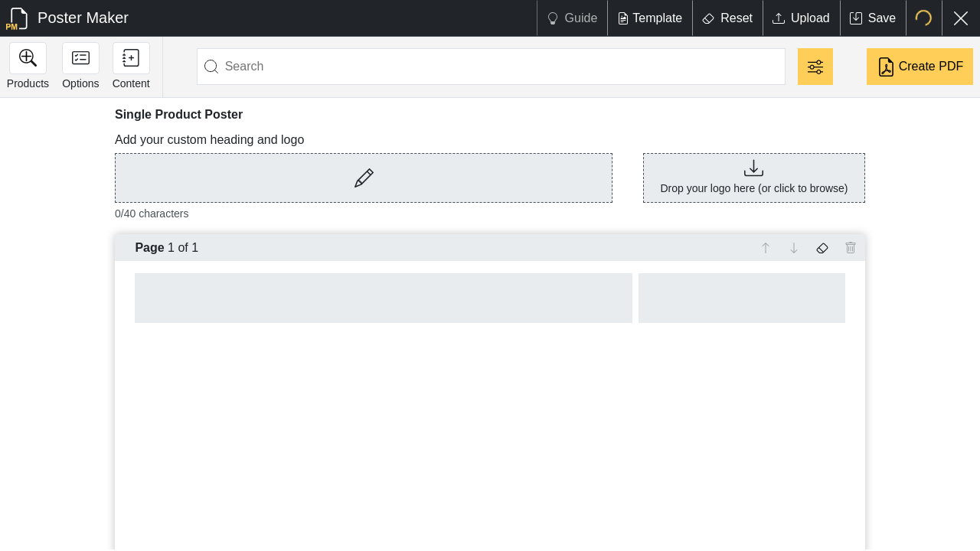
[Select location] (924, 18)
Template (650, 18)
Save (873, 18)
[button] (364, 187)
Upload (801, 18)
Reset (727, 18)
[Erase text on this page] (823, 248)
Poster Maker (67, 19)
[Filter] (815, 67)
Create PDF (920, 67)
